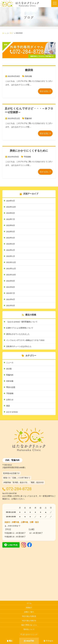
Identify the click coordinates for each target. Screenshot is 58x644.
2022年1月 (11, 256)
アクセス (48, 641)
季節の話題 (11, 387)
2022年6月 (11, 225)
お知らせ (10, 400)
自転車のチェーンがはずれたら (19, 346)
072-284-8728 (19, 489)
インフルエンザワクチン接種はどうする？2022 (25, 340)
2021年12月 (11, 262)
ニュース (10, 363)
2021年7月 (11, 293)
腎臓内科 (28, 118)
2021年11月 (11, 269)
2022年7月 (11, 219)
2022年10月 (11, 207)
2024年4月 (11, 201)
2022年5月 (11, 232)
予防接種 (27, 157)
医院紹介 (29, 608)
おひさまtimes (12, 412)
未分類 (9, 369)
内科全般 (28, 76)
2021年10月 (11, 275)
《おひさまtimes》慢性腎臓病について (22, 322)
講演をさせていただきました (18, 334)
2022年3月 (11, 244)
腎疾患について (29, 629)
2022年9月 (11, 213)
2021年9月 (11, 281)
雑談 (8, 406)
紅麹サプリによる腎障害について (20, 328)
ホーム (29, 603)
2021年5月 (11, 306)
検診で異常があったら (29, 625)
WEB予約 (29, 641)
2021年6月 (11, 299)
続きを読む (44, 91)
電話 (10, 641)
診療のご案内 (29, 612)
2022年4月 (11, 238)
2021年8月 (11, 287)
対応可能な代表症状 (29, 621)
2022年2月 (11, 250)
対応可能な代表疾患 (29, 616)
